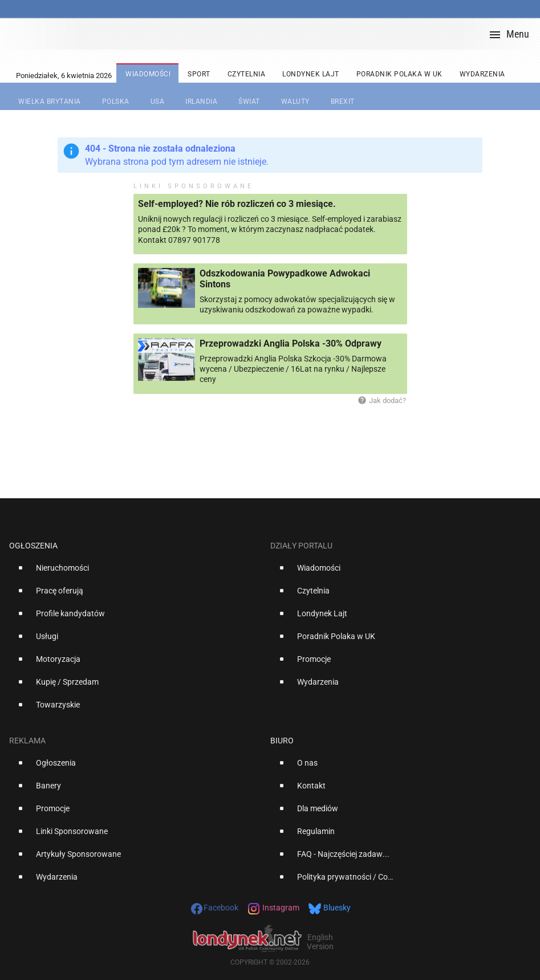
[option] (135, 572)
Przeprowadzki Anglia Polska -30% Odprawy (291, 343)
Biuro (282, 741)
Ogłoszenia (33, 546)
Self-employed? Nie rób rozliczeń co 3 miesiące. (237, 204)
